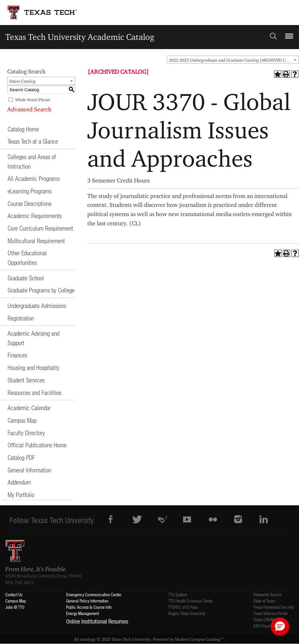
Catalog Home (23, 129)
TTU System (178, 594)
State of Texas (264, 601)
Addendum (19, 482)
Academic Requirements (35, 216)
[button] (280, 627)
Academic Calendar (29, 408)
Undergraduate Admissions (37, 306)
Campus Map (22, 420)
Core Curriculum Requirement (40, 228)
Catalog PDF (21, 457)
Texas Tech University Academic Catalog (80, 37)
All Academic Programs (34, 178)
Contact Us (14, 594)
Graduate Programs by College (41, 290)
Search (273, 36)
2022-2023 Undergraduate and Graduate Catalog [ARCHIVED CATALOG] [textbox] (234, 60)
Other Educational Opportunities (27, 258)
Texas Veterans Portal (270, 613)
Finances (17, 355)
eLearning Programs (29, 191)
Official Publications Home (37, 445)
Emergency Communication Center (94, 594)
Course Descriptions (29, 203)
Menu (288, 33)
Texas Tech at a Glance (33, 141)
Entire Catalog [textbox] (22, 81)
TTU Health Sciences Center (191, 601)
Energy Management (82, 613)
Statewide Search (267, 594)
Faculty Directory (26, 433)
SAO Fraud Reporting (270, 626)
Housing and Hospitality (33, 367)
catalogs (88, 639)
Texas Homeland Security (273, 607)
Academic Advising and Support (33, 338)
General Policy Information (87, 601)
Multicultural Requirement (36, 241)
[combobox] (233, 60)
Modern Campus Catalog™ (199, 639)
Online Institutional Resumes (97, 621)
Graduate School (26, 278)
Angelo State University (187, 613)
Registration (21, 318)
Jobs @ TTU (15, 607)
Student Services (26, 380)
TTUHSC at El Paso (183, 607)
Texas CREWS (264, 619)
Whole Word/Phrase (33, 100)
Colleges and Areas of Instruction (32, 161)
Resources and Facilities (34, 392)
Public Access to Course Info (89, 607)
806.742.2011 (20, 582)
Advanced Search (29, 109)
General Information (29, 470)
